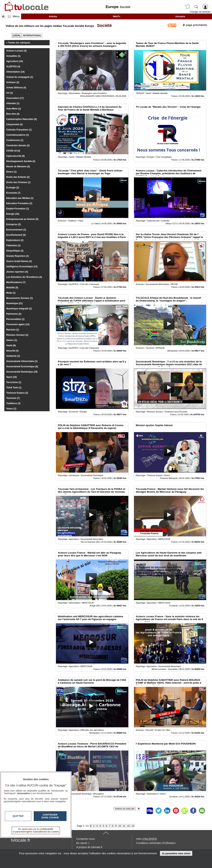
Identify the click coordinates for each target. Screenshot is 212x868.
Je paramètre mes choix (176, 853)
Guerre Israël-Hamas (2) (19, 261)
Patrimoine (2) (14, 314)
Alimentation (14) (15, 72)
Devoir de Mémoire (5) (18, 167)
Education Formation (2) (19, 203)
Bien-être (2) (13, 114)
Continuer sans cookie (50, 816)
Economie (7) (13, 193)
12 (128, 826)
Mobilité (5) (12, 288)
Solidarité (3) (13, 356)
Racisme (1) (13, 330)
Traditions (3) (13, 403)
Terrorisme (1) (14, 382)
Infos (146, 839)
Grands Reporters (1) (18, 256)
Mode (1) (11, 293)
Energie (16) (13, 214)
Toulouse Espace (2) (17, 393)
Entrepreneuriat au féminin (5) (22, 219)
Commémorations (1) (18, 135)
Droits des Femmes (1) (18, 182)
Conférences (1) (15, 140)
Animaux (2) (13, 82)
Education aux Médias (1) (20, 198)
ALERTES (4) (13, 67)
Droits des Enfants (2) (18, 177)
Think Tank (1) (14, 388)
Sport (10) (11, 377)
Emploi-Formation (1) (18, 209)
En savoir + (83, 843)
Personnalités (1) (15, 319)
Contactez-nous (86, 839)
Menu (16, 16)
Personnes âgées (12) (18, 324)
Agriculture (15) (15, 61)
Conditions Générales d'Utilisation (156, 843)
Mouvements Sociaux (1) (20, 298)
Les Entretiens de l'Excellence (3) (24, 277)
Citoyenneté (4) (14, 124)
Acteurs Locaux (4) (16, 51)
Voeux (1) (11, 409)
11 (124, 826)
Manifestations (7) (16, 282)
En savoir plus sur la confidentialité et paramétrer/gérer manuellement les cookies (36, 830)
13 (133, 826)
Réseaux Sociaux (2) (17, 335)
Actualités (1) (13, 56)
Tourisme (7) (13, 398)
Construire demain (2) (18, 145)
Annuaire (180, 17)
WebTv (117, 17)
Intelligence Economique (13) (22, 267)
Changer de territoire (200, 12)
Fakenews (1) (13, 245)
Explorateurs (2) (15, 240)
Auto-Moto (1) (14, 109)
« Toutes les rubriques (18, 43)
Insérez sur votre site (125, 809)
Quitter (18, 816)
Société (103, 25)
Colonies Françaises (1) (19, 130)
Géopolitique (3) (15, 251)
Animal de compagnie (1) (20, 77)
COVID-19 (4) (13, 151)
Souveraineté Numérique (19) (22, 372)
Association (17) (15, 98)
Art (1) (10, 93)
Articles (53, 17)
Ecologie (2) (13, 188)
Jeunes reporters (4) (17, 272)
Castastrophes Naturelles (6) (22, 119)
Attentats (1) (13, 103)
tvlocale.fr (21, 840)
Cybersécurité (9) (15, 156)
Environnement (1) (16, 230)
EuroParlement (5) (16, 235)
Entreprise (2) (13, 224)
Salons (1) (12, 340)
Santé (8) (11, 345)
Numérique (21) (14, 303)
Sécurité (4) (12, 351)
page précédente (195, 25)
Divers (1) (11, 172)
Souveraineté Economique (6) (22, 367)
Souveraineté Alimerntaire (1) (22, 361)
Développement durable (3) (21, 161)
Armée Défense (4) (16, 88)
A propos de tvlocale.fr (89, 847)
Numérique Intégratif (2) (19, 309)
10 (120, 826)
